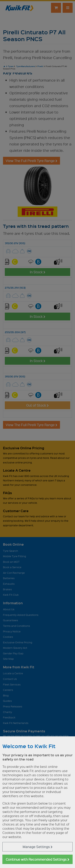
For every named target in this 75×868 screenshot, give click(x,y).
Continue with (38, 859)
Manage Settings (38, 847)
